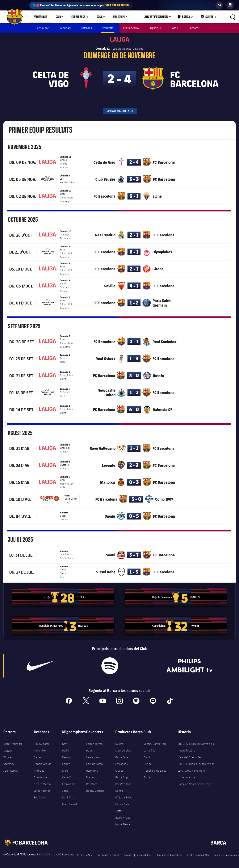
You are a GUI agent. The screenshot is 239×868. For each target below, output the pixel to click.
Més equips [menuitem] (117, 17)
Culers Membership (123, 745)
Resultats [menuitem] (108, 28)
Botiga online (123, 782)
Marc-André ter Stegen (13, 745)
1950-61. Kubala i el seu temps (196, 762)
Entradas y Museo (122, 765)
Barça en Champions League (195, 782)
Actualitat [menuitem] (43, 28)
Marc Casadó (67, 772)
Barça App (122, 775)
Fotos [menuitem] (174, 28)
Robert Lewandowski (95, 752)
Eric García (40, 795)
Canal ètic (149, 749)
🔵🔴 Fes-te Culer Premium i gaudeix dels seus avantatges (81, 5)
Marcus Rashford (92, 779)
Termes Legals (84, 853)
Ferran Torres (94, 742)
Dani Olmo (69, 795)
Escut (147, 755)
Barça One (122, 755)
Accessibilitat (144, 853)
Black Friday (123, 816)
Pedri (65, 749)
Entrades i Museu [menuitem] (161, 17)
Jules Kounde (42, 789)
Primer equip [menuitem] (40, 17)
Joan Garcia (11, 769)
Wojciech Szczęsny (9, 759)
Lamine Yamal (95, 762)
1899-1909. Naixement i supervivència (192, 772)
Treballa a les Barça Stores (155, 772)
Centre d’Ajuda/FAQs (124, 792)
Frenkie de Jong (69, 785)
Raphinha (92, 769)
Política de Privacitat (108, 853)
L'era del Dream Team (191, 755)
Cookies (128, 853)
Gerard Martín (42, 782)
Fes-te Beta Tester (122, 806)
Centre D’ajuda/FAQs (198, 853)
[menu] (230, 5)
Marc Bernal (70, 802)
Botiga (185, 18)
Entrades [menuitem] (86, 28)
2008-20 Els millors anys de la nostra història (196, 745)
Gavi (65, 742)
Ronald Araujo (43, 762)
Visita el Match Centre (120, 109)
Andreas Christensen (41, 772)
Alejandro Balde (40, 752)
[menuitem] (230, 4)
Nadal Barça (123, 822)
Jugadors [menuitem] (155, 28)
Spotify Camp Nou (155, 742)
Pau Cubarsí (41, 742)
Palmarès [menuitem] (194, 28)
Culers (208, 18)
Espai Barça (77, 17)
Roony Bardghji (96, 789)
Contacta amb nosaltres (169, 853)
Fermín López (67, 759)
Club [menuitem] (58, 17)
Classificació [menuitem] (131, 28)
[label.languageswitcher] (219, 5)
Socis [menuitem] (98, 17)
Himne (148, 762)
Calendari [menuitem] (65, 28)
